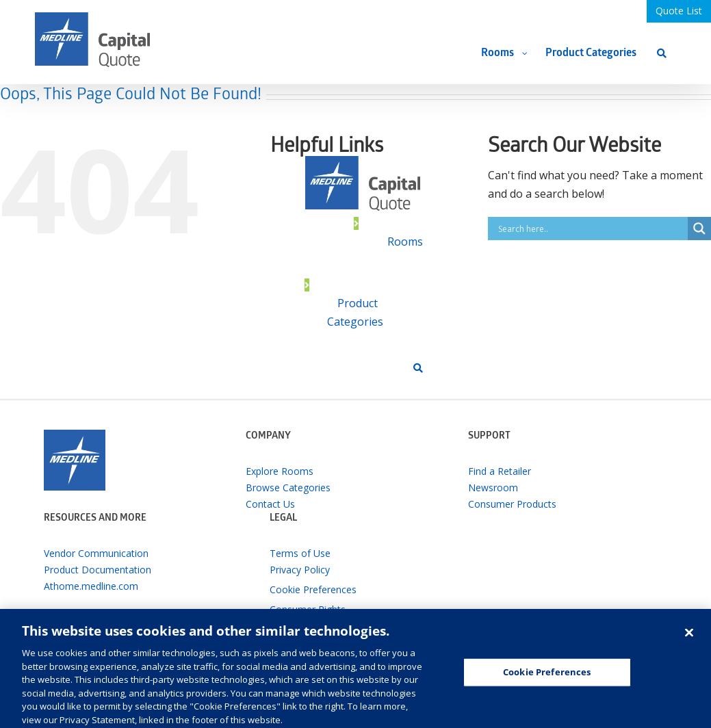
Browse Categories (288, 487)
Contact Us (270, 504)
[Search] (662, 53)
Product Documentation (98, 570)
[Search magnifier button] (699, 229)
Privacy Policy (300, 570)
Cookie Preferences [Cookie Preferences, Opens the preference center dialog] (547, 678)
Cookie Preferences (313, 589)
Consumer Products (512, 504)
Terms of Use (300, 553)
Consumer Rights (308, 609)
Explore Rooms (280, 471)
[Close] (689, 638)
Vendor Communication (96, 553)
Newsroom (493, 487)
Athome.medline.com (91, 586)
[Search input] (591, 229)
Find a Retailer (500, 471)
